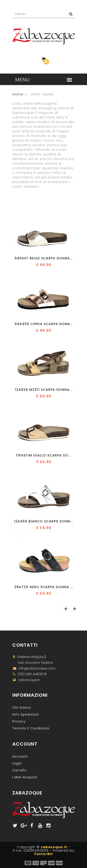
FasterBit (44, 854)
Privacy (19, 721)
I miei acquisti (25, 777)
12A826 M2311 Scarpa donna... (44, 390)
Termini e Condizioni (31, 728)
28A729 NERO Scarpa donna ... (44, 587)
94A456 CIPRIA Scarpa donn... (44, 324)
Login (17, 763)
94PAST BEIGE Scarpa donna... (44, 258)
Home (18, 94)
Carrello (19, 770)
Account (20, 756)
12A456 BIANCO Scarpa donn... (43, 521)
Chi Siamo (22, 708)
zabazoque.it (54, 847)
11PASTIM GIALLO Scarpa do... (44, 455)
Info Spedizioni (26, 714)
